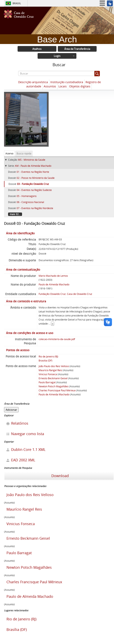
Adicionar (11, 410)
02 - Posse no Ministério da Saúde (36, 178)
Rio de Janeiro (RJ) (48, 357)
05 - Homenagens (27, 196)
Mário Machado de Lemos (53, 276)
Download (60, 476)
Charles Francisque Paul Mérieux (57, 390)
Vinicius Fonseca (48, 374)
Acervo (9, 153)
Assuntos (50, 86)
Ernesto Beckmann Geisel (53, 378)
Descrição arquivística (33, 82)
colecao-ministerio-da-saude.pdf (57, 339)
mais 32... (15, 214)
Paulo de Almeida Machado (54, 284)
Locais (63, 86)
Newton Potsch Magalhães (54, 386)
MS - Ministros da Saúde (32, 160)
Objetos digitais (80, 86)
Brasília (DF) (45, 361)
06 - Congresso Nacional (30, 202)
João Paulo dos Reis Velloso (54, 366)
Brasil (17, 3)
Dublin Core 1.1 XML (26, 449)
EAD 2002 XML (21, 460)
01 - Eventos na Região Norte (33, 172)
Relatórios (17, 423)
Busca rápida (24, 153)
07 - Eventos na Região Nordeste (35, 208)
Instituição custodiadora (67, 82)
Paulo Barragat (47, 382)
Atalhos (37, 49)
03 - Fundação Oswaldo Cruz (33, 184)
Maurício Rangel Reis (50, 370)
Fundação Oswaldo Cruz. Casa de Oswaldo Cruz (65, 294)
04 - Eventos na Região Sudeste (34, 190)
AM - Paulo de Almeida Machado (33, 166)
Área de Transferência (77, 49)
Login (57, 56)
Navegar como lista (25, 434)
